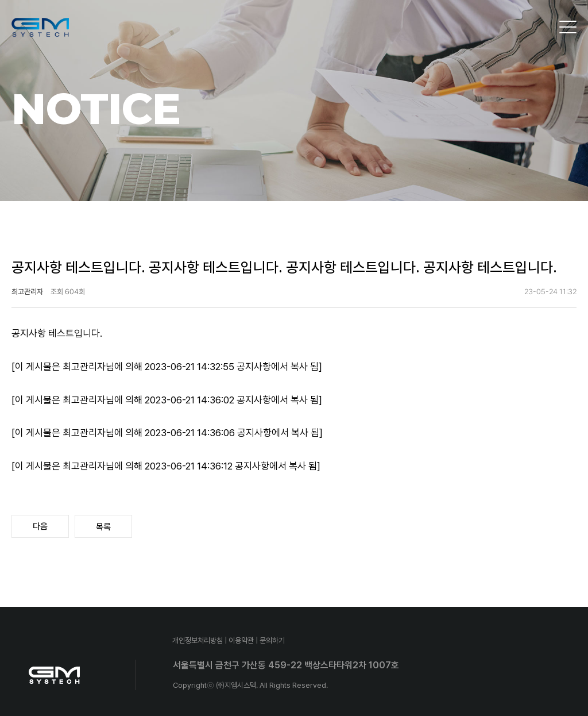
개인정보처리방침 (198, 640)
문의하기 (272, 640)
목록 (103, 527)
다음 (40, 526)
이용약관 (241, 640)
